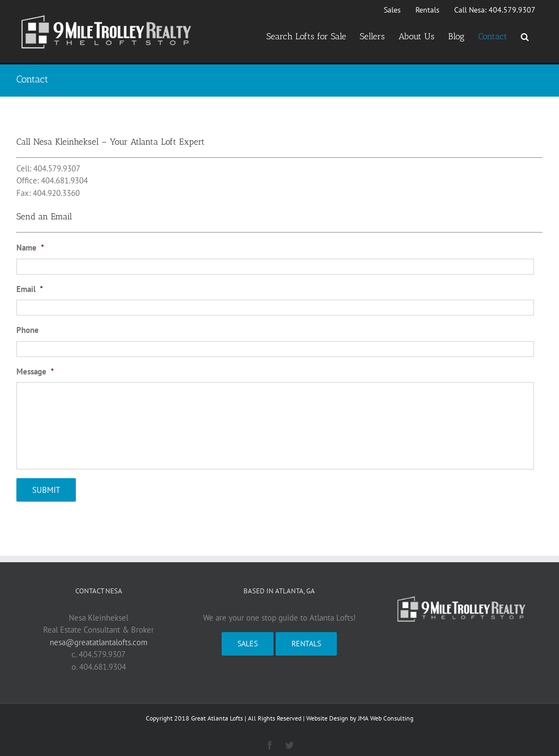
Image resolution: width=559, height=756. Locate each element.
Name (30, 248)
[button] (525, 37)
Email (30, 289)
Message (35, 371)
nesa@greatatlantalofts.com (99, 637)
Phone (28, 330)
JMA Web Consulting (386, 713)
